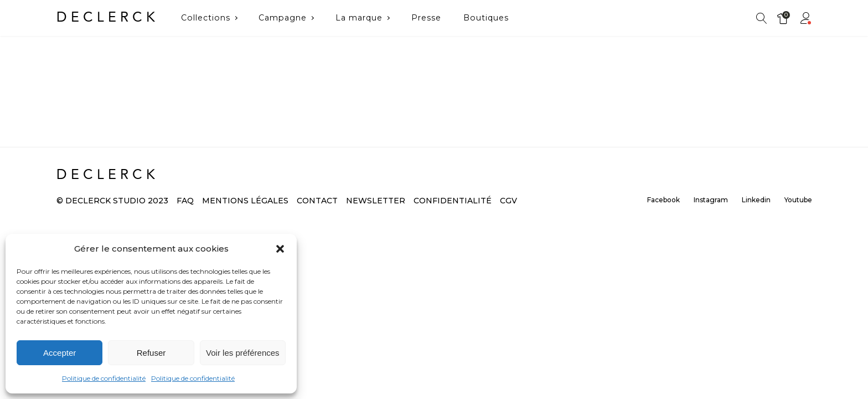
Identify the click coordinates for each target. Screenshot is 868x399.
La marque (359, 18)
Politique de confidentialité (104, 378)
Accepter (60, 353)
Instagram (711, 200)
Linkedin (756, 200)
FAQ (185, 201)
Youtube (798, 200)
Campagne (283, 18)
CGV (508, 201)
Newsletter (376, 201)
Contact (317, 201)
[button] (280, 249)
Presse (426, 18)
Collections (206, 18)
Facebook (663, 200)
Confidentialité (453, 201)
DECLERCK (108, 17)
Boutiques (486, 18)
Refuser (151, 353)
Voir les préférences (243, 353)
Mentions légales (245, 201)
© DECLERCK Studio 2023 (112, 201)
